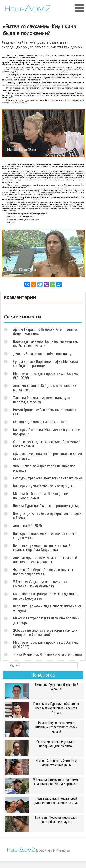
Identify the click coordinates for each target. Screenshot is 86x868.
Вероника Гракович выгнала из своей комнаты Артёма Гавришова (42, 548)
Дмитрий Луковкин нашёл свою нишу (42, 354)
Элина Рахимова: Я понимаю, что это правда (48, 655)
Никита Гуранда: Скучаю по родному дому (46, 506)
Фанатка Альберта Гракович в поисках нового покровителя (43, 572)
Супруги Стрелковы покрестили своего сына (48, 478)
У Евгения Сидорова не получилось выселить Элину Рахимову (40, 584)
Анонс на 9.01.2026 (27, 526)
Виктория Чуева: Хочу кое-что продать (44, 486)
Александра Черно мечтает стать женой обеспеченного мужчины (45, 560)
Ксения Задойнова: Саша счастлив (40, 422)
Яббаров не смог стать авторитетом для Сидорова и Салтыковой (45, 632)
